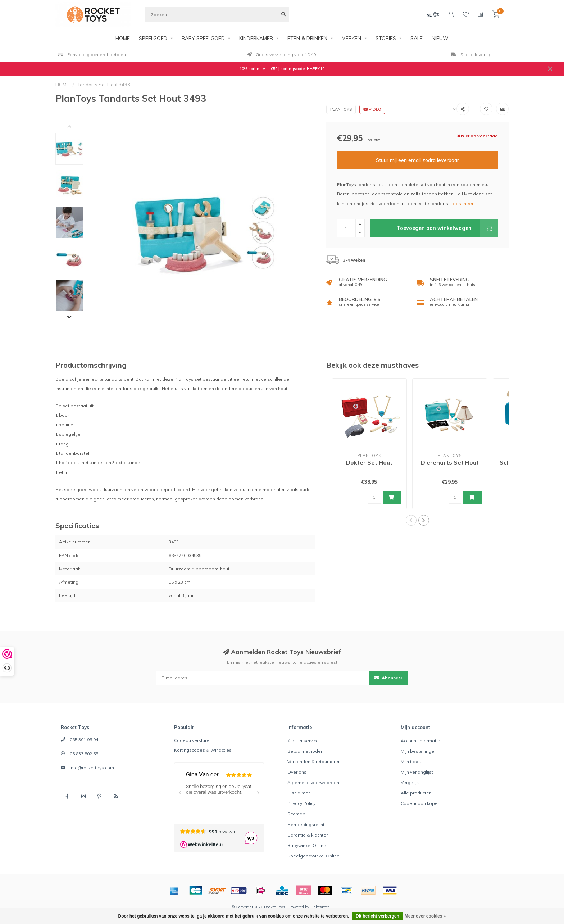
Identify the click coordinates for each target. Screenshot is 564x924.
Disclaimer (299, 793)
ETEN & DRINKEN (307, 38)
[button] (75, 127)
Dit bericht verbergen (377, 916)
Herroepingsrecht (306, 825)
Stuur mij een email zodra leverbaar (417, 160)
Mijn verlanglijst (417, 772)
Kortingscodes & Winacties (203, 750)
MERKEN (351, 38)
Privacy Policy (301, 803)
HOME (123, 38)
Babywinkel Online (307, 845)
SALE (417, 38)
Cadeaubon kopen (420, 803)
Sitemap (296, 814)
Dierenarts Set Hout (450, 462)
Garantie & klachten (308, 835)
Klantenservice (303, 741)
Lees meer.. (463, 203)
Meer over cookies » (425, 916)
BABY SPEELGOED (203, 38)
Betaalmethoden (305, 751)
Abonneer (388, 678)
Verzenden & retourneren (314, 762)
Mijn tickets (412, 762)
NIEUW (440, 38)
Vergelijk (410, 782)
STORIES (386, 38)
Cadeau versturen (193, 740)
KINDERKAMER (256, 38)
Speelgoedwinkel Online (313, 856)
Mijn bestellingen (419, 751)
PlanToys (341, 109)
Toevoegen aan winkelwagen (447, 228)
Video (372, 109)
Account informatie (420, 741)
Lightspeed (320, 907)
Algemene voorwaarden (313, 782)
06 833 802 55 (84, 754)
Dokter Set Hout (369, 462)
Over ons (297, 772)
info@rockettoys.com (92, 768)
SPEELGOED (153, 38)
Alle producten (416, 793)
